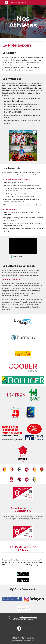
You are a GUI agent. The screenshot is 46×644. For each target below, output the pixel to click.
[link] (23, 248)
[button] (2, 3)
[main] (23, 22)
